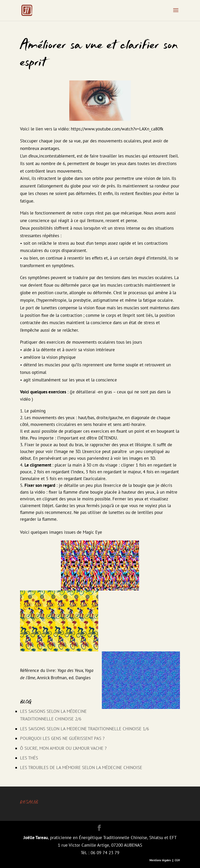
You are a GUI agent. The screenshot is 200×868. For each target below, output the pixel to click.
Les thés (29, 758)
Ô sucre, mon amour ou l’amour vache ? (63, 748)
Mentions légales (160, 860)
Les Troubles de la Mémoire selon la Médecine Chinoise (81, 768)
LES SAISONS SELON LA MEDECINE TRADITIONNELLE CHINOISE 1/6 (85, 729)
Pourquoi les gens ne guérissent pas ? (62, 738)
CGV (177, 860)
